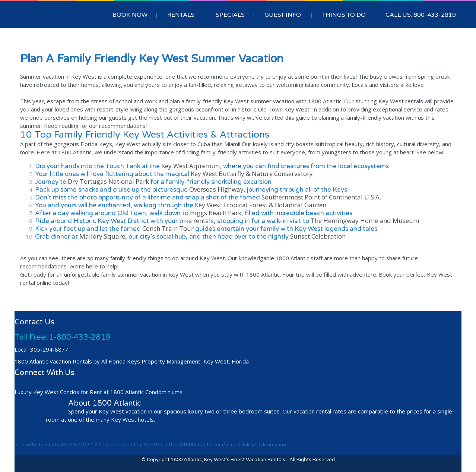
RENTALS (181, 15)
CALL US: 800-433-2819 (421, 15)
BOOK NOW (130, 15)
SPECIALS (230, 15)
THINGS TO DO (344, 15)
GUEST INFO (283, 15)
